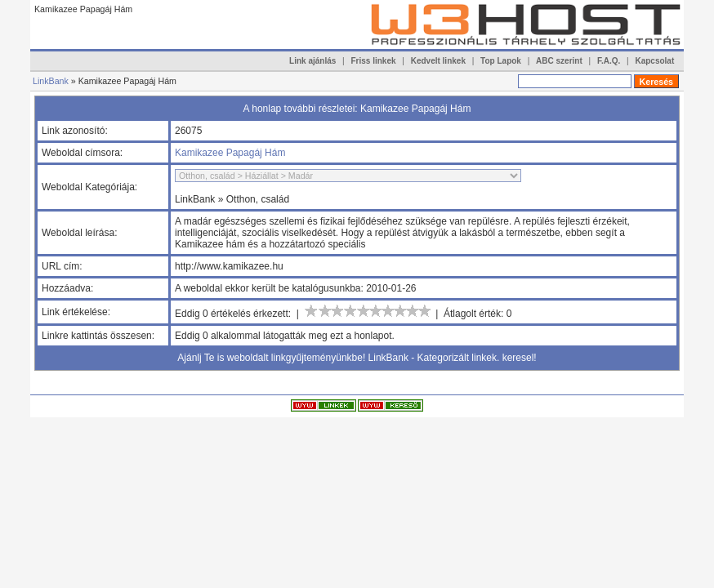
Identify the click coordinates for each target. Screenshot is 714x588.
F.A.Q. (609, 61)
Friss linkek (374, 61)
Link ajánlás (312, 61)
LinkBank (51, 81)
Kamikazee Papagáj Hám (230, 153)
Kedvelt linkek (438, 61)
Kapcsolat (654, 61)
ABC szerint (559, 61)
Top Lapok (501, 61)
